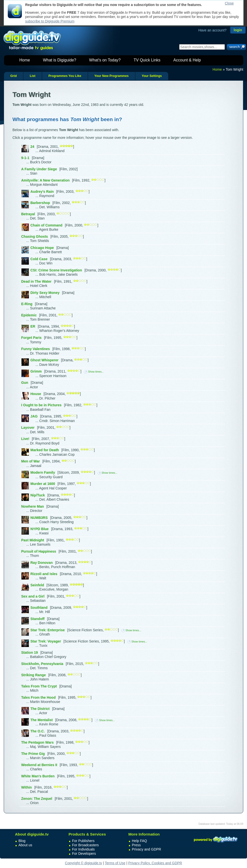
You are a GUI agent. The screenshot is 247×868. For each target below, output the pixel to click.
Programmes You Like (65, 76)
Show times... (94, 372)
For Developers (84, 854)
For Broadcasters (85, 845)
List (32, 76)
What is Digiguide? (59, 60)
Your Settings (152, 76)
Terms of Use (115, 863)
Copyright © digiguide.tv (84, 863)
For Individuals (83, 849)
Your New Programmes (111, 76)
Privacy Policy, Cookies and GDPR (155, 863)
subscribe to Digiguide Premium (50, 21)
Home (25, 60)
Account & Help (187, 60)
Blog (22, 841)
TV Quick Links (147, 60)
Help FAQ (139, 841)
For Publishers (83, 841)
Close (229, 3)
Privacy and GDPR (146, 849)
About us (25, 845)
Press (136, 845)
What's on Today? (105, 60)
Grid (13, 76)
